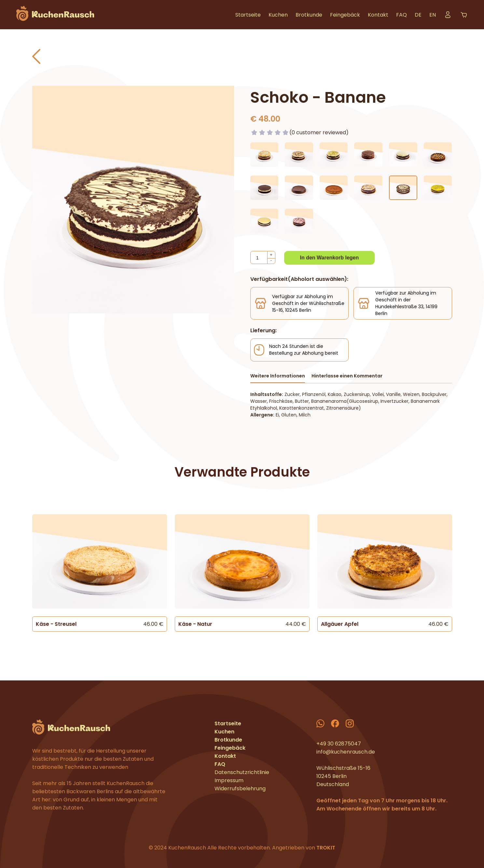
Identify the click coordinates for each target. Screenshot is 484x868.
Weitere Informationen (278, 376)
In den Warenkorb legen (330, 258)
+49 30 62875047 (339, 744)
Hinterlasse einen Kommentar (347, 376)
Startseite (248, 15)
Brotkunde (309, 15)
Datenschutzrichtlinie (242, 772)
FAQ (401, 15)
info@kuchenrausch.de (346, 752)
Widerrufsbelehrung (240, 789)
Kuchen (278, 15)
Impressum (229, 780)
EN (433, 15)
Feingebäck (345, 15)
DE (418, 15)
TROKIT (326, 848)
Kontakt (378, 15)
